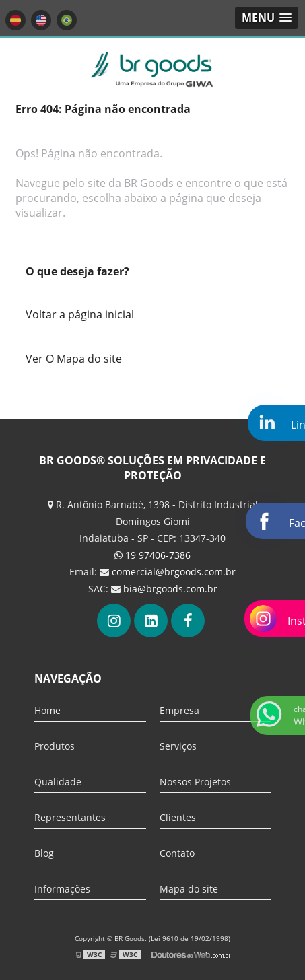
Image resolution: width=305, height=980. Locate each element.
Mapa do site (189, 889)
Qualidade (58, 782)
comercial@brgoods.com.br (174, 572)
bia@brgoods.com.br (170, 589)
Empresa (179, 710)
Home (47, 710)
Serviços (178, 746)
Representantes (70, 817)
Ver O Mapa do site (74, 359)
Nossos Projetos (195, 782)
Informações (62, 889)
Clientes (178, 817)
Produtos (55, 746)
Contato (177, 853)
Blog (44, 853)
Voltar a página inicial (80, 314)
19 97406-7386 (152, 555)
